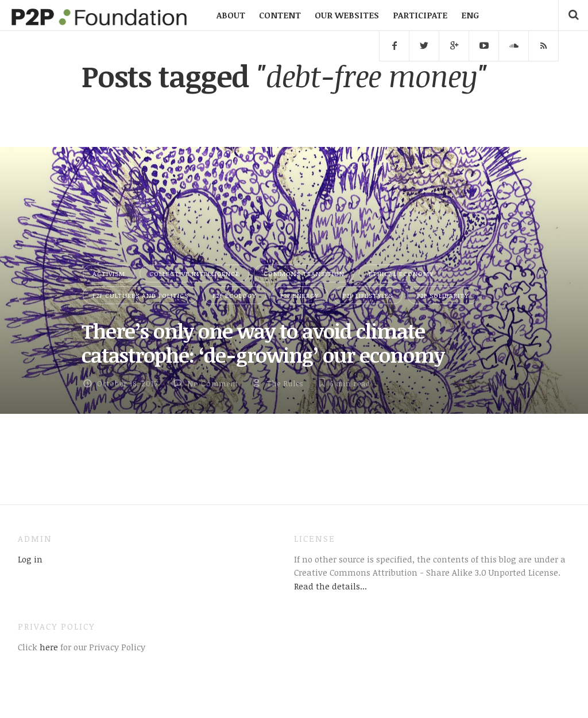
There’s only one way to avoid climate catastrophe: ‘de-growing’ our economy (263, 343)
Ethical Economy (401, 273)
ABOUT (231, 15)
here (48, 647)
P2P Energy (299, 295)
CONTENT (280, 15)
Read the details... (330, 586)
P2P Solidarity (443, 295)
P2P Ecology (234, 295)
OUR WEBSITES (347, 15)
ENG (470, 15)
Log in (30, 559)
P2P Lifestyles (368, 295)
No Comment (213, 383)
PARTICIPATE (420, 15)
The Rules (285, 383)
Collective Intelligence (194, 273)
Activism (109, 273)
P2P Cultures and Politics (140, 295)
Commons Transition (304, 273)
